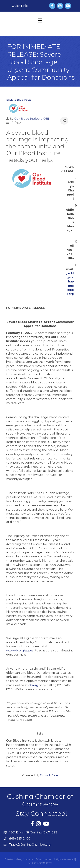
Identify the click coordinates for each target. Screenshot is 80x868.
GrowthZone (49, 775)
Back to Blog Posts (19, 100)
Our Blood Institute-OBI (32, 119)
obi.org (33, 685)
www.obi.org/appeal (20, 650)
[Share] (64, 121)
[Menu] (40, 20)
